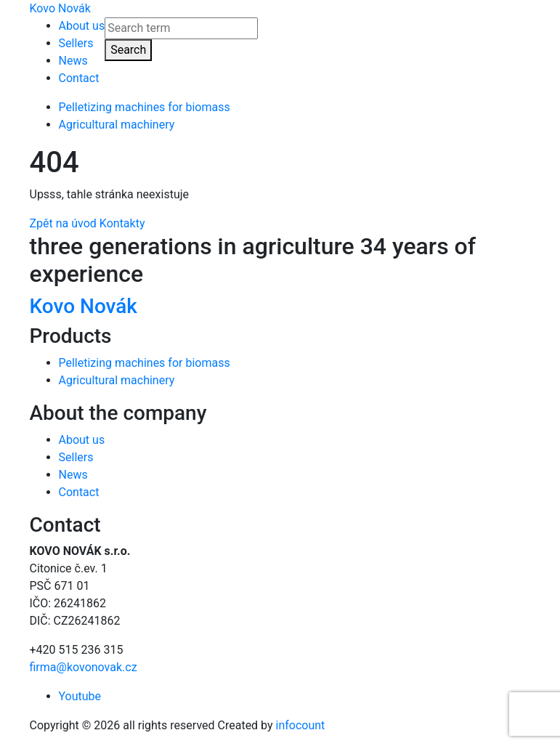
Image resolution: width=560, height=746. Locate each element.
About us (82, 26)
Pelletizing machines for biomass (145, 107)
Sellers (76, 43)
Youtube (80, 696)
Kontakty (122, 223)
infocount (301, 725)
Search (128, 50)
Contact (79, 78)
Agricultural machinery (117, 125)
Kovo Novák (60, 8)
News (73, 61)
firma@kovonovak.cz (84, 667)
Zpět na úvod (63, 223)
